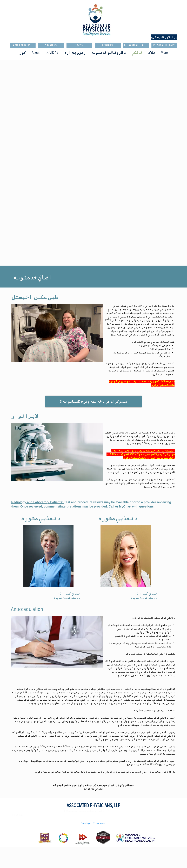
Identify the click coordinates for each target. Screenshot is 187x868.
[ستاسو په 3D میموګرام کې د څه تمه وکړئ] (93, 401)
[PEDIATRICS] (51, 45)
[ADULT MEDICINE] (23, 45)
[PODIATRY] (108, 45)
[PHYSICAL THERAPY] (164, 45)
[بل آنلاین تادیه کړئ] (164, 37)
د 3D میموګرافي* (160, 349)
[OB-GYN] (79, 45)
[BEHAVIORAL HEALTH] (136, 45)
